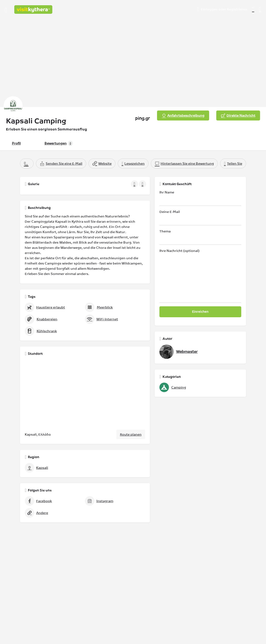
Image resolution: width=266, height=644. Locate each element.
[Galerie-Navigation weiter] (143, 184)
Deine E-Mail (200, 218)
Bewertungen (59, 143)
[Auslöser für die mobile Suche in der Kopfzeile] (260, 9)
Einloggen (209, 9)
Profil (16, 143)
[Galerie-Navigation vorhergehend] (135, 184)
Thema (200, 237)
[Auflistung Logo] (13, 106)
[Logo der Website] (34, 10)
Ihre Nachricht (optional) (200, 276)
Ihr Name (200, 198)
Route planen (131, 434)
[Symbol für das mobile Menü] (6, 10)
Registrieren (237, 9)
